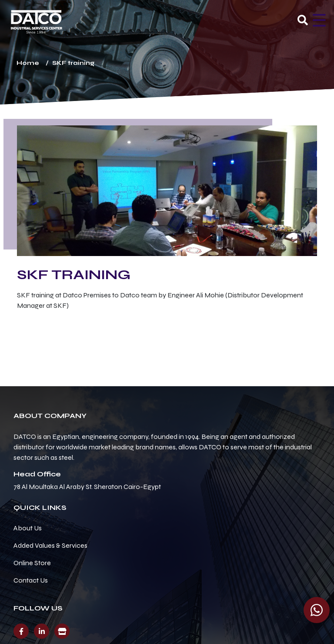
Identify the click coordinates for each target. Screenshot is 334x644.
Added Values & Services (50, 545)
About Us (28, 528)
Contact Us (31, 580)
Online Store (32, 563)
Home (28, 63)
